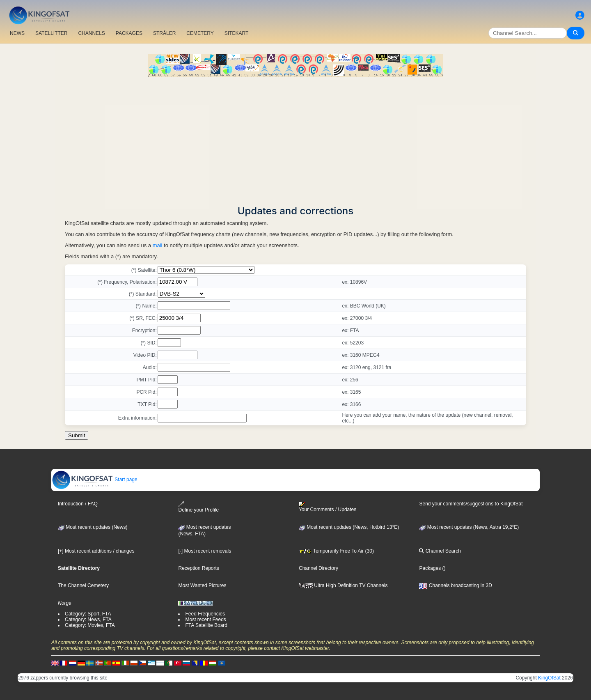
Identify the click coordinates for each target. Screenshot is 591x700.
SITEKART (236, 33)
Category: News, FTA (88, 620)
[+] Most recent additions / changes (96, 551)
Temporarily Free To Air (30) (336, 551)
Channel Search (440, 551)
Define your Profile (198, 507)
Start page (95, 480)
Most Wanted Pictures (202, 585)
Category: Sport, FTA (88, 614)
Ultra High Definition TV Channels (343, 585)
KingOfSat (549, 678)
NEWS (17, 33)
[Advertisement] (295, 138)
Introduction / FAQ (78, 504)
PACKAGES (129, 33)
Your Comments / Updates (328, 507)
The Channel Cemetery (83, 585)
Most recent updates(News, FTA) (204, 530)
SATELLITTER (51, 33)
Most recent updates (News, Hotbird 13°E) (349, 527)
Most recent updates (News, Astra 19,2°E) (469, 527)
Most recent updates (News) (93, 527)
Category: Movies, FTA (90, 625)
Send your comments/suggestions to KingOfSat (471, 504)
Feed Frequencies (205, 614)
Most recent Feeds (205, 620)
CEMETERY (200, 33)
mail (158, 245)
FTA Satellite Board (206, 625)
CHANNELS (91, 33)
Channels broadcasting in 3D (455, 585)
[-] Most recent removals (205, 551)
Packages (430, 568)
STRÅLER (164, 33)
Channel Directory (318, 568)
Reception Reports (198, 568)
